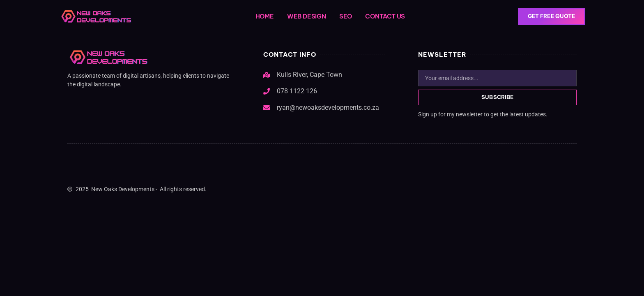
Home (265, 16)
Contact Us (385, 16)
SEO (346, 16)
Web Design (307, 16)
